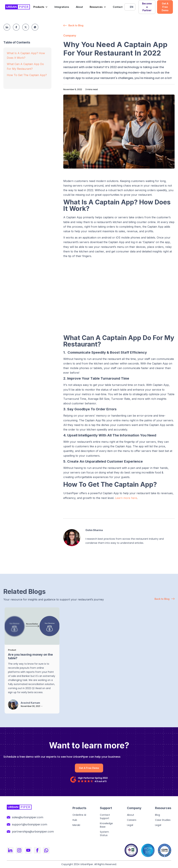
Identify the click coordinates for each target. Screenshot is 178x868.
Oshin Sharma (94, 530)
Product (12, 650)
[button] (41, 7)
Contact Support (105, 817)
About (79, 7)
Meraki (76, 825)
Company (70, 35)
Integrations (62, 7)
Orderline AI (79, 815)
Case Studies (163, 820)
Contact (118, 7)
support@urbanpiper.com (30, 824)
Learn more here (126, 498)
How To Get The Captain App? (27, 75)
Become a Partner (147, 7)
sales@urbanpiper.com (28, 817)
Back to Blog (76, 25)
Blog (157, 815)
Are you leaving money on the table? (30, 656)
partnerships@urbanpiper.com (33, 832)
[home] (18, 7)
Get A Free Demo (165, 7)
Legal (130, 825)
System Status (104, 834)
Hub (75, 820)
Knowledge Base (106, 825)
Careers (132, 820)
